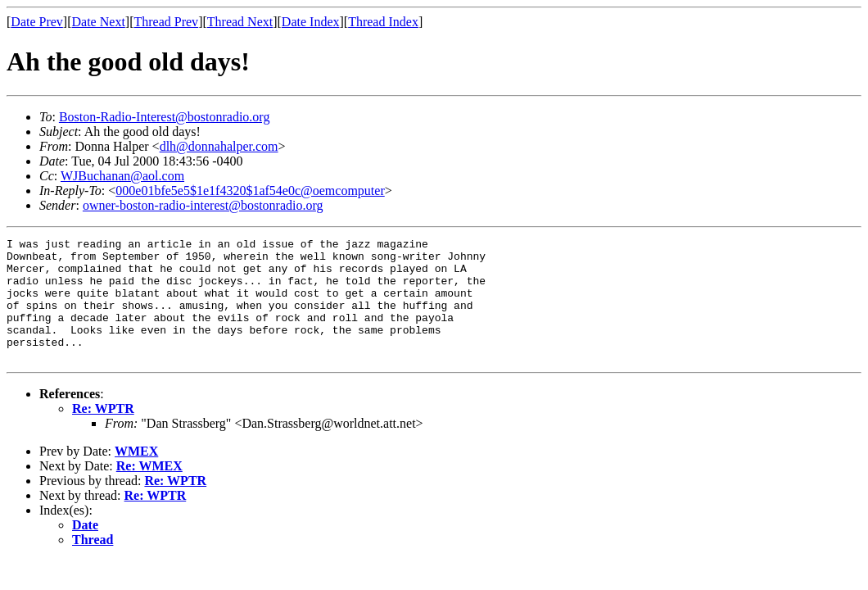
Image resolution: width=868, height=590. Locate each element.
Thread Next (240, 22)
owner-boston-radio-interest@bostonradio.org (203, 205)
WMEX (136, 476)
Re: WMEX (149, 490)
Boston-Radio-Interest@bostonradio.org (165, 117)
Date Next (99, 22)
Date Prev (37, 22)
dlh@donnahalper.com (219, 146)
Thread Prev (166, 22)
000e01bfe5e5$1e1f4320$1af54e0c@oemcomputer (250, 191)
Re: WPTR (103, 433)
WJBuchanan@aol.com (122, 176)
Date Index (311, 22)
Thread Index (383, 22)
